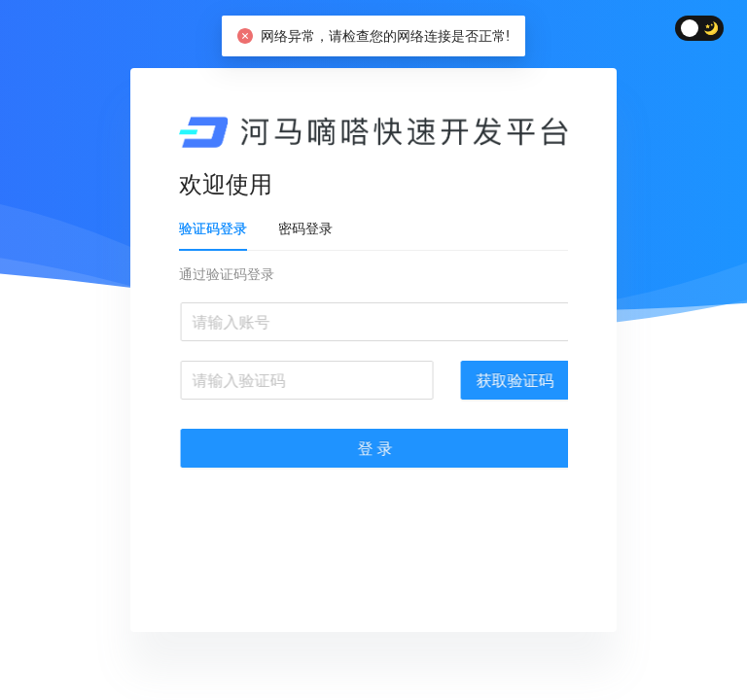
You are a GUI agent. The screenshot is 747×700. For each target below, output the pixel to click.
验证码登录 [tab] (216, 228)
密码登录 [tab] (308, 228)
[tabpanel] (376, 377)
